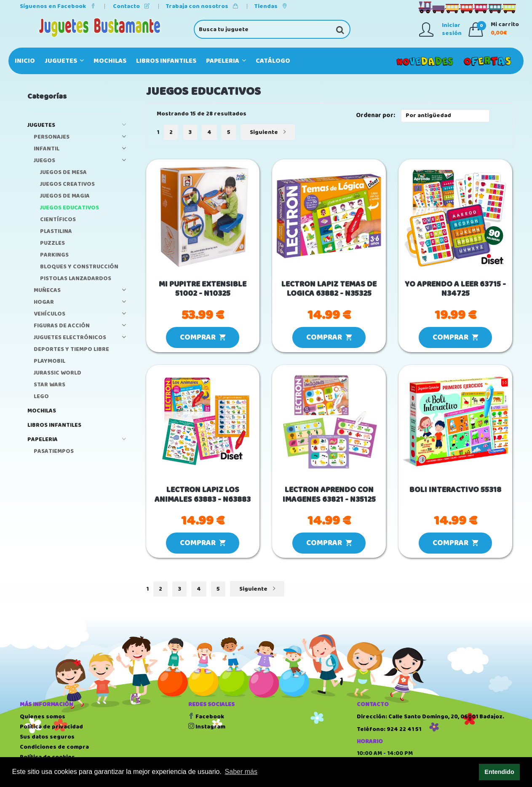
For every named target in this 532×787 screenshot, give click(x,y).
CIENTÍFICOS (58, 220)
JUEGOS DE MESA (63, 173)
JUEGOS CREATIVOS (67, 184)
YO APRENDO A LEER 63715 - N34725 (455, 289)
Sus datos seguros (47, 737)
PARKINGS (54, 255)
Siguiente (268, 132)
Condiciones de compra (54, 747)
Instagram (207, 727)
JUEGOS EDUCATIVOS (70, 208)
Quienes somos (43, 717)
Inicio (25, 61)
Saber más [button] (241, 772)
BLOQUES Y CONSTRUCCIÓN (79, 267)
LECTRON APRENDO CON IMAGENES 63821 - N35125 (329, 495)
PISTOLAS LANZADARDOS (76, 279)
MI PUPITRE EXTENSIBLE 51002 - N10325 (203, 289)
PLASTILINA (56, 232)
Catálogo (273, 61)
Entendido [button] (499, 772)
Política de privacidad (51, 727)
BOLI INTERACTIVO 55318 (455, 490)
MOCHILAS (110, 61)
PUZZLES (52, 243)
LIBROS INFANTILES (166, 61)
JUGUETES (64, 61)
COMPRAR (203, 337)
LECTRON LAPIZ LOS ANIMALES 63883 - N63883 (203, 495)
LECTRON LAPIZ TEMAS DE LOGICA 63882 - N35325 (329, 289)
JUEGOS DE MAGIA (65, 196)
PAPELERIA (226, 61)
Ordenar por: (376, 116)
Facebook (206, 717)
